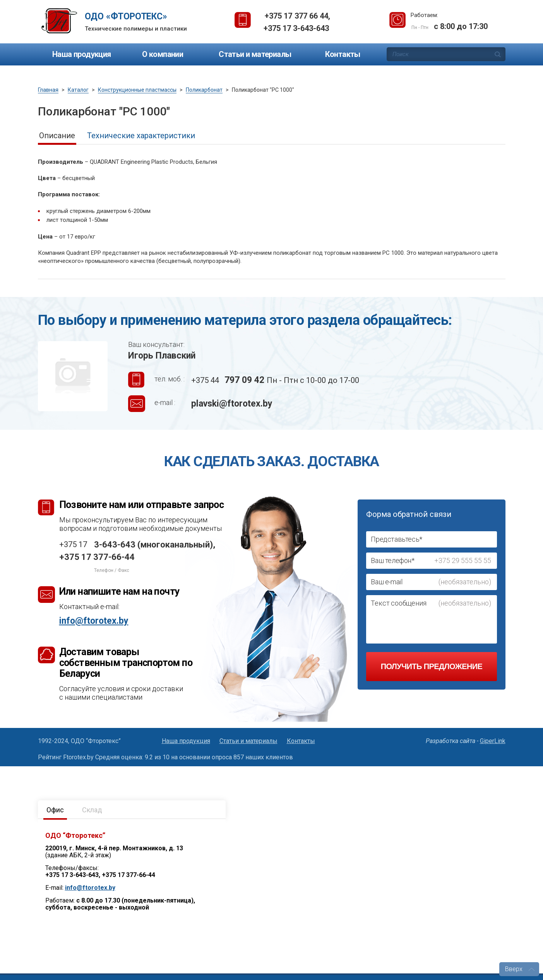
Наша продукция (82, 54)
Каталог (78, 90)
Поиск (498, 54)
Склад (92, 810)
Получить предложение (432, 666)
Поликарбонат (204, 90)
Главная (48, 90)
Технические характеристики (141, 136)
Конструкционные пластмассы (137, 90)
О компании (163, 54)
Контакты (343, 54)
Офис (55, 810)
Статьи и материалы (255, 54)
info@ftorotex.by (94, 621)
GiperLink (493, 741)
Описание (57, 136)
